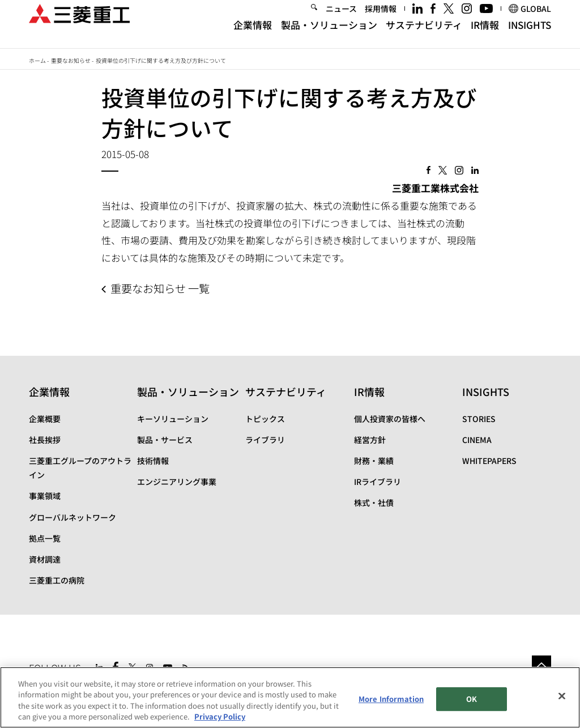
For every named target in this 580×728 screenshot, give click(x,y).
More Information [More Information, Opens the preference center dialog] (391, 699)
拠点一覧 (45, 538)
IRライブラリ (378, 482)
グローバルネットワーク (72, 517)
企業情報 (253, 35)
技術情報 (153, 461)
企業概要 (45, 419)
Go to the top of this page (541, 665)
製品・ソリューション (329, 35)
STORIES (479, 419)
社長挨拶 (45, 440)
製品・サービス (165, 440)
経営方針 (370, 440)
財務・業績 (374, 461)
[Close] (562, 696)
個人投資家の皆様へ (390, 419)
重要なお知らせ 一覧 (160, 288)
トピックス (265, 419)
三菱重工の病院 (57, 580)
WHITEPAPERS (489, 461)
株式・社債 (374, 503)
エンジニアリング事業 (177, 482)
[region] (290, 697)
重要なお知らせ (71, 60)
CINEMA (477, 440)
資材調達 (45, 559)
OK (472, 699)
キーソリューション (173, 419)
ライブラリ (265, 440)
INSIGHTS (530, 35)
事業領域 (45, 496)
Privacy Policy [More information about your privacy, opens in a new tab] (220, 716)
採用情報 (381, 19)
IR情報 (485, 35)
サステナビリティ (424, 35)
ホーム (37, 60)
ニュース (341, 19)
